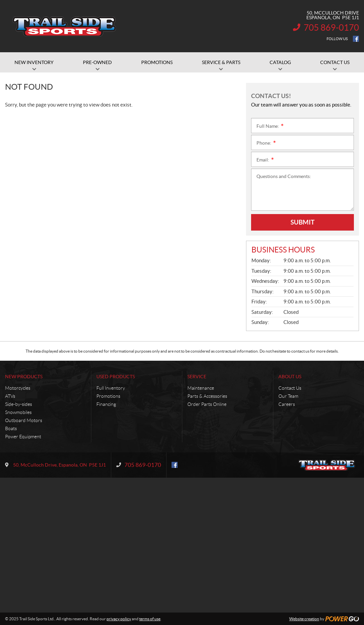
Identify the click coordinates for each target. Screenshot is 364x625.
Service (197, 377)
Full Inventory (111, 388)
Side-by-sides (19, 404)
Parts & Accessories (207, 396)
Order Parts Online (207, 404)
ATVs (10, 396)
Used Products (116, 377)
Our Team (288, 396)
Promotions (108, 396)
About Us (290, 377)
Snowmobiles (18, 412)
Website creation (304, 619)
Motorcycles (18, 388)
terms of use (150, 619)
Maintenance (201, 388)
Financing (106, 404)
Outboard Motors (24, 420)
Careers (287, 404)
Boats (11, 428)
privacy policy (119, 619)
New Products (24, 377)
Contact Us (290, 388)
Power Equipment (23, 437)
